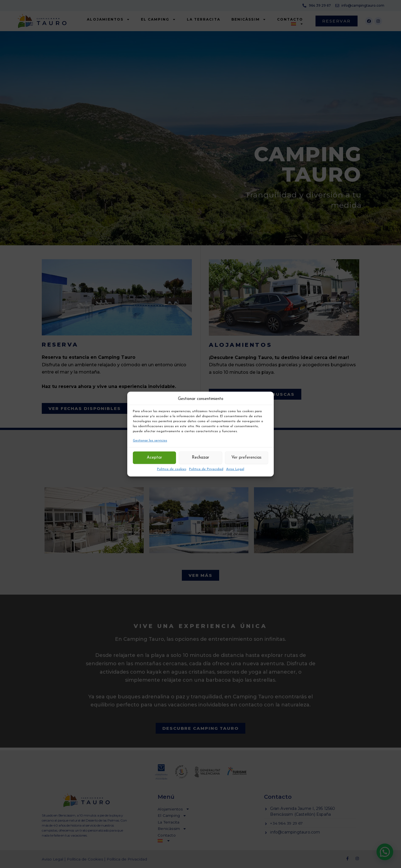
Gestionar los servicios (150, 441)
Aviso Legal (235, 469)
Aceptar (154, 458)
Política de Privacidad (206, 469)
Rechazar (200, 458)
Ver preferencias (246, 458)
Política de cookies (172, 469)
